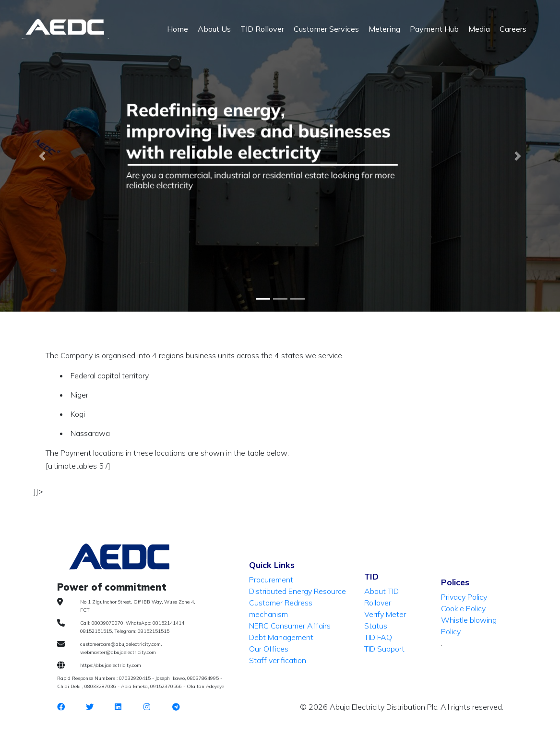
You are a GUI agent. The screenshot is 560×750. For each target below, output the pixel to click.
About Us (214, 29)
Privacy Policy (464, 597)
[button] (42, 156)
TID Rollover (262, 29)
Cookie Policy (463, 608)
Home (178, 29)
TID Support (384, 649)
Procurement (271, 580)
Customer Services (326, 29)
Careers (513, 29)
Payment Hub (434, 29)
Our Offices (269, 649)
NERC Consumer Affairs (290, 626)
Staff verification (278, 660)
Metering (384, 29)
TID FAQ (378, 637)
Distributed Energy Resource (298, 591)
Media (479, 29)
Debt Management (281, 637)
